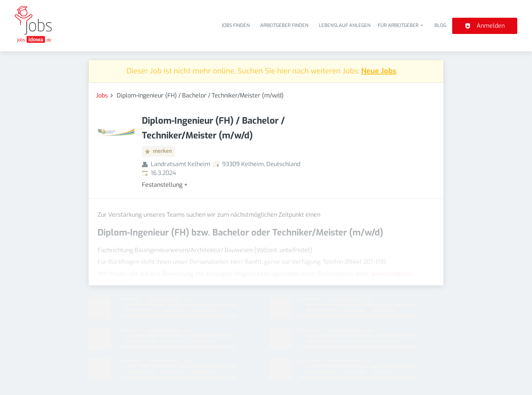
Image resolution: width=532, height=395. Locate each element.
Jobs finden (236, 25)
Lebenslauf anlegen (345, 25)
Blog (440, 25)
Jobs (102, 95)
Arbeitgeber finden (284, 25)
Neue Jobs (379, 71)
